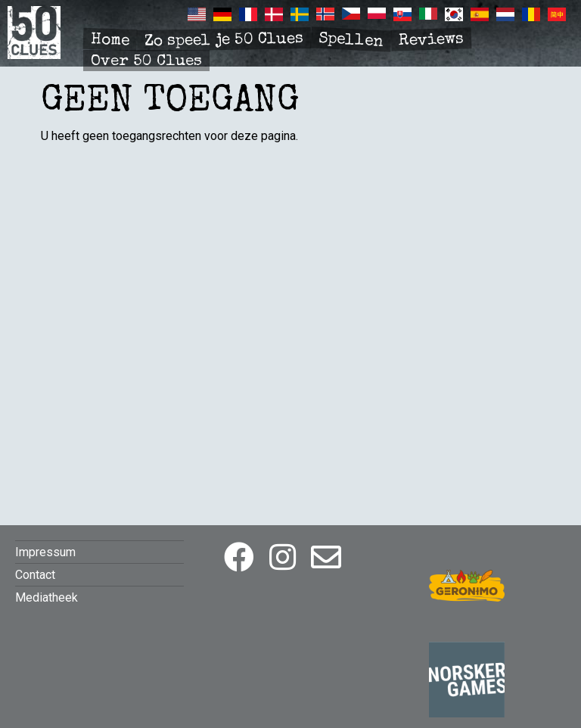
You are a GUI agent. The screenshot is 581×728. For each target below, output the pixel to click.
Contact (35, 575)
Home (110, 40)
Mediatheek (47, 597)
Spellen (351, 40)
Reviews (432, 41)
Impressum (45, 552)
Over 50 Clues (146, 62)
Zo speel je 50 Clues (224, 40)
